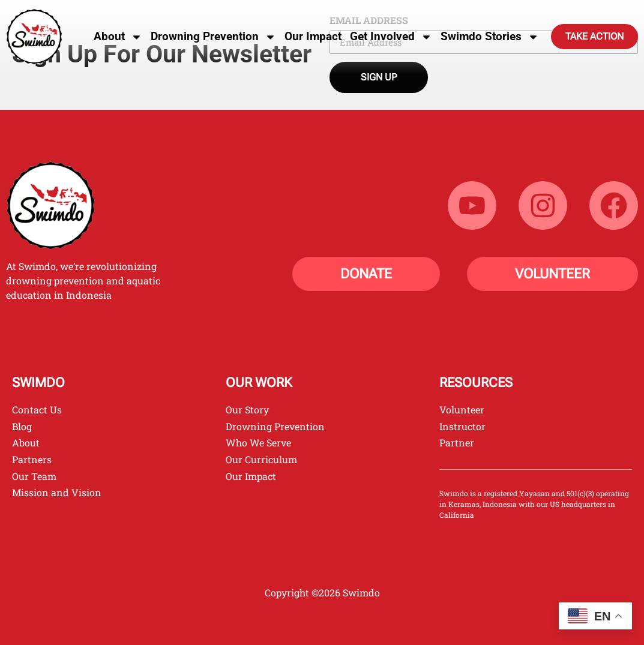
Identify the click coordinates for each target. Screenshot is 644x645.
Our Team (34, 476)
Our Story (247, 409)
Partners (32, 459)
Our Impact (313, 36)
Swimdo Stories (490, 37)
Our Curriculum (261, 459)
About (118, 37)
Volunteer (462, 409)
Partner (457, 442)
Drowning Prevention (213, 37)
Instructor (462, 426)
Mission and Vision (57, 492)
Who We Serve (258, 442)
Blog (22, 426)
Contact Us (37, 409)
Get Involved (391, 37)
